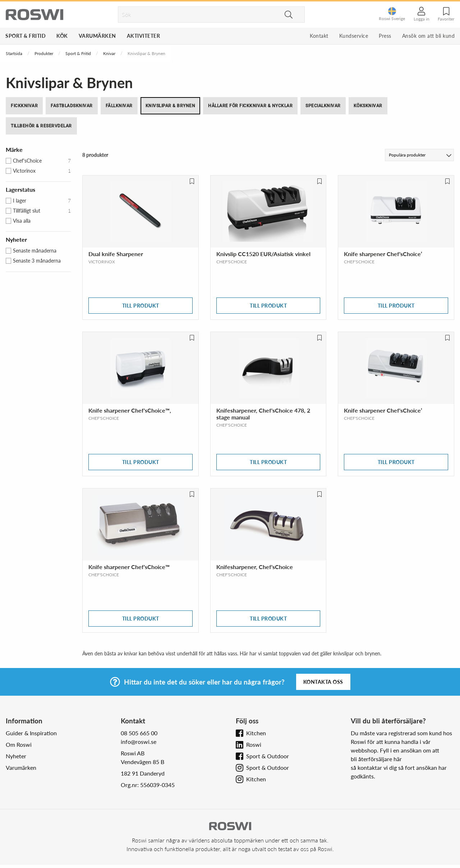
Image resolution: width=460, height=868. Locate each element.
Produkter (44, 53)
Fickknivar (24, 106)
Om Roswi (19, 744)
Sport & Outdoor (268, 756)
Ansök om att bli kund (429, 36)
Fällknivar (119, 106)
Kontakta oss (323, 682)
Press (385, 36)
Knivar (109, 53)
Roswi (254, 744)
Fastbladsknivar (72, 106)
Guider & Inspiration (31, 733)
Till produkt (141, 306)
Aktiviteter (144, 36)
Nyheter (16, 756)
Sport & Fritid (26, 36)
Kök (62, 36)
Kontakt (319, 36)
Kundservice (354, 36)
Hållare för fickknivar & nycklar (250, 106)
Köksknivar (368, 106)
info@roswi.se (139, 742)
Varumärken (97, 36)
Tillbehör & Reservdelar (41, 126)
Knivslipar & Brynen (171, 106)
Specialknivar (323, 106)
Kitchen (256, 733)
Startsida (14, 53)
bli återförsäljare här (376, 759)
